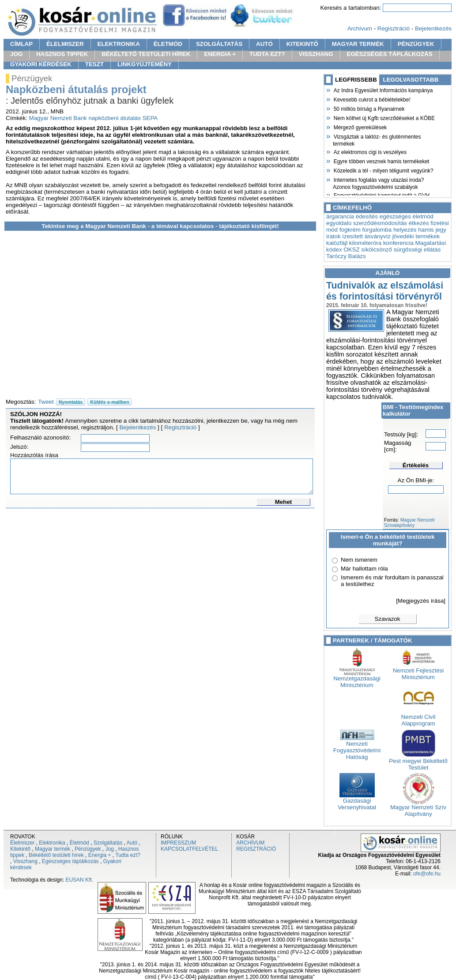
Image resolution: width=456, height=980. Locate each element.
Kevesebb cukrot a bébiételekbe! (372, 99)
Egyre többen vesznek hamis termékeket (381, 161)
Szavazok (388, 619)
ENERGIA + (220, 54)
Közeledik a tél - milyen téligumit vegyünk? (383, 170)
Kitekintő (20, 849)
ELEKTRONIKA (119, 44)
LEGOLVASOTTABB (411, 80)
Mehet (284, 502)
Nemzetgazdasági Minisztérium (357, 679)
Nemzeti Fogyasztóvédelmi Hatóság (357, 748)
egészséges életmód (407, 216)
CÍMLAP (21, 44)
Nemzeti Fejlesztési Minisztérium (418, 671)
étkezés (419, 223)
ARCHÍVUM (250, 843)
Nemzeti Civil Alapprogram (418, 717)
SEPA (150, 118)
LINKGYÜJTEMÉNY (145, 64)
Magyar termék (53, 849)
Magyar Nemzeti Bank (58, 118)
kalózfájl (337, 243)
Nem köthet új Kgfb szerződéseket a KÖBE (384, 117)
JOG (16, 54)
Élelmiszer (22, 843)
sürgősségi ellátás (417, 250)
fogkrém (350, 230)
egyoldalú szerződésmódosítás (367, 223)
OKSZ (351, 250)
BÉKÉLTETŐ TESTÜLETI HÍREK (146, 54)
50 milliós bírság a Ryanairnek (369, 108)
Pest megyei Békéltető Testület (418, 762)
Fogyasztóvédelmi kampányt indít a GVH (381, 195)
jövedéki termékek (416, 236)
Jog (109, 849)
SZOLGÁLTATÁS (219, 44)
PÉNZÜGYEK (416, 44)
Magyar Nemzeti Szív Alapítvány (418, 808)
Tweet (46, 402)
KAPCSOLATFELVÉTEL (189, 849)
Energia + (100, 855)
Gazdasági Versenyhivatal (357, 801)
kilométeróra (365, 243)
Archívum (360, 28)
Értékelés (416, 465)
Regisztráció (394, 28)
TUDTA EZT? (267, 54)
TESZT (94, 64)
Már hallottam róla (364, 569)
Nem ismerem (359, 560)
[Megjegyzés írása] (421, 601)
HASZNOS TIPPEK (62, 54)
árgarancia (340, 216)
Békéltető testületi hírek (56, 855)
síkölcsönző (377, 250)
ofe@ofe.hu (427, 874)
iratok (334, 236)
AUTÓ (264, 44)
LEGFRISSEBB (356, 80)
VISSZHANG (316, 54)
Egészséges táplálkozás (70, 861)
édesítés (367, 216)
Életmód (79, 843)
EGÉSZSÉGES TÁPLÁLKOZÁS (390, 54)
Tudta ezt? (128, 855)
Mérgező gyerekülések (360, 127)
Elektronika (52, 843)
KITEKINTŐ (302, 44)
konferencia (398, 243)
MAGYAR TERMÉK (358, 44)
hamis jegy (432, 230)
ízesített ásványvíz (366, 236)
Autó (132, 843)
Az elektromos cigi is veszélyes (370, 151)
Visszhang (25, 861)
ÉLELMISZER (65, 44)
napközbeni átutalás (115, 118)
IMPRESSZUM (178, 843)
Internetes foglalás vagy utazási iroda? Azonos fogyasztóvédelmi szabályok (378, 182)
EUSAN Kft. (79, 880)
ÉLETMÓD (168, 44)
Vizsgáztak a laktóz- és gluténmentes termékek (377, 139)
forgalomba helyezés (390, 230)
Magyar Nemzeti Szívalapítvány (409, 522)
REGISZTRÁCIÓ (256, 849)
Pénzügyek (88, 849)
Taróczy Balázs (346, 256)
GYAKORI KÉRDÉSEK (41, 64)
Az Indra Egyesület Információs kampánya (383, 90)
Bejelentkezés (433, 28)
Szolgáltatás (108, 843)
